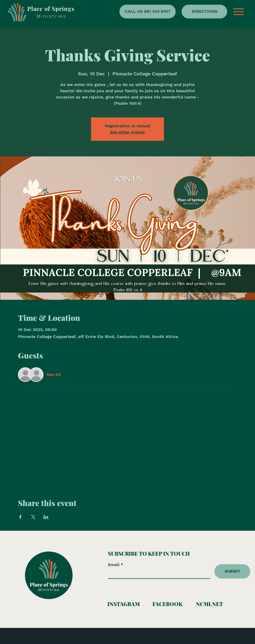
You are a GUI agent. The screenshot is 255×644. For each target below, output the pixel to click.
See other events (127, 132)
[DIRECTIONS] (204, 12)
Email (114, 565)
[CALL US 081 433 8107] (148, 12)
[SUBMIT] (232, 571)
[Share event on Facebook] (20, 517)
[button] (239, 12)
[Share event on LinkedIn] (46, 517)
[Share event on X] (33, 517)
